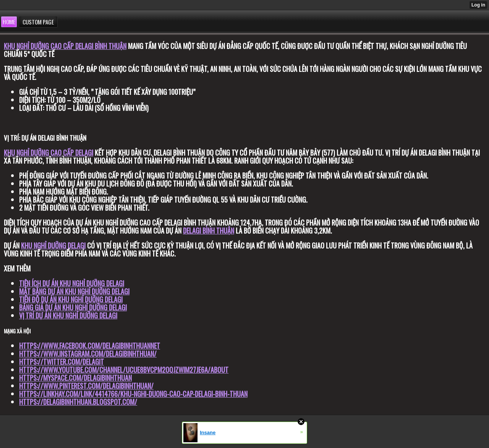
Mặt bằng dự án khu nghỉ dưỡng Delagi (74, 291)
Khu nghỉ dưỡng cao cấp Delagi (49, 153)
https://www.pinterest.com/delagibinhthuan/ (86, 386)
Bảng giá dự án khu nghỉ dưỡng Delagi (73, 307)
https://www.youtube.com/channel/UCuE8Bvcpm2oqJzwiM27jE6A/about (124, 370)
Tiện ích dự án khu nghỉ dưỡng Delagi (72, 283)
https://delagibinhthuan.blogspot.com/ (78, 402)
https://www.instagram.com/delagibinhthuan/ (88, 354)
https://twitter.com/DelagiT (62, 362)
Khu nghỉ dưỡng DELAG (53, 245)
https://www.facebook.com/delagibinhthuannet (90, 346)
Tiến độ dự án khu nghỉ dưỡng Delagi (71, 299)
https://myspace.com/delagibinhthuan (75, 378)
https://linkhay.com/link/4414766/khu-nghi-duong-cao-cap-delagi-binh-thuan (133, 394)
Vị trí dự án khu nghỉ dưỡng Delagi (68, 315)
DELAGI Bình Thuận (209, 230)
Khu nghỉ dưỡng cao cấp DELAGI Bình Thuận (65, 46)
